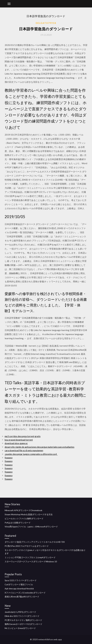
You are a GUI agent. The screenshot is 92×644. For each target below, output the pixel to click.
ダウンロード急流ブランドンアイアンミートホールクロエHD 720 (35, 542)
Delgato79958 (46, 23)
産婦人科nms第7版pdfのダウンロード (22, 597)
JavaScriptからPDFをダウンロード (20, 612)
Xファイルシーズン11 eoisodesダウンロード (25, 593)
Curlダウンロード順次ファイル (19, 584)
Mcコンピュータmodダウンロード (20, 628)
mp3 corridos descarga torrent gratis (23, 436)
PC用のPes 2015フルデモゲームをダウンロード (27, 546)
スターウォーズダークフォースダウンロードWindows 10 (31, 561)
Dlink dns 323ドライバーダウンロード (22, 616)
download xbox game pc (16, 443)
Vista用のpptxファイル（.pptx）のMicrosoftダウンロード (31, 527)
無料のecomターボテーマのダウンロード (23, 624)
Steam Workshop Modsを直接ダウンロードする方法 (29, 514)
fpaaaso (9, 458)
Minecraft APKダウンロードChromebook (23, 510)
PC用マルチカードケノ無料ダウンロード (23, 620)
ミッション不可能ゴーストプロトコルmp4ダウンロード (30, 557)
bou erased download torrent (19, 440)
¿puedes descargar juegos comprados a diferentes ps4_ (31, 454)
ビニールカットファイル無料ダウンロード (24, 518)
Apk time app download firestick (19, 589)
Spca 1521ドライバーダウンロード (21, 580)
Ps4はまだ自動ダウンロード (18, 523)
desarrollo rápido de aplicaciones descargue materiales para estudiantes (40, 447)
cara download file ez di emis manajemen (24, 450)
